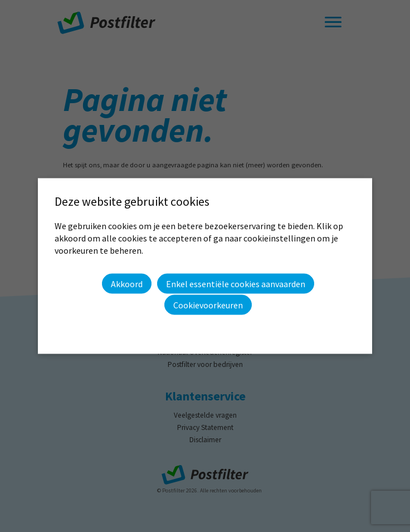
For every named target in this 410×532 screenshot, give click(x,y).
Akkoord (127, 283)
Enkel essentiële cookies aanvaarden (236, 284)
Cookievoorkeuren (208, 305)
